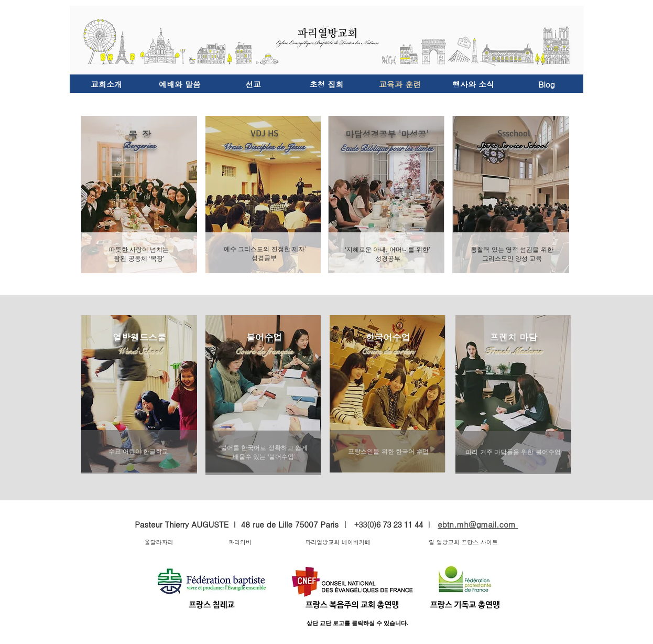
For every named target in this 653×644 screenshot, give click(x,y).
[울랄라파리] (159, 542)
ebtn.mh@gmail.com (478, 524)
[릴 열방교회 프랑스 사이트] (463, 542)
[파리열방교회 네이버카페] (338, 542)
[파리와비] (240, 542)
